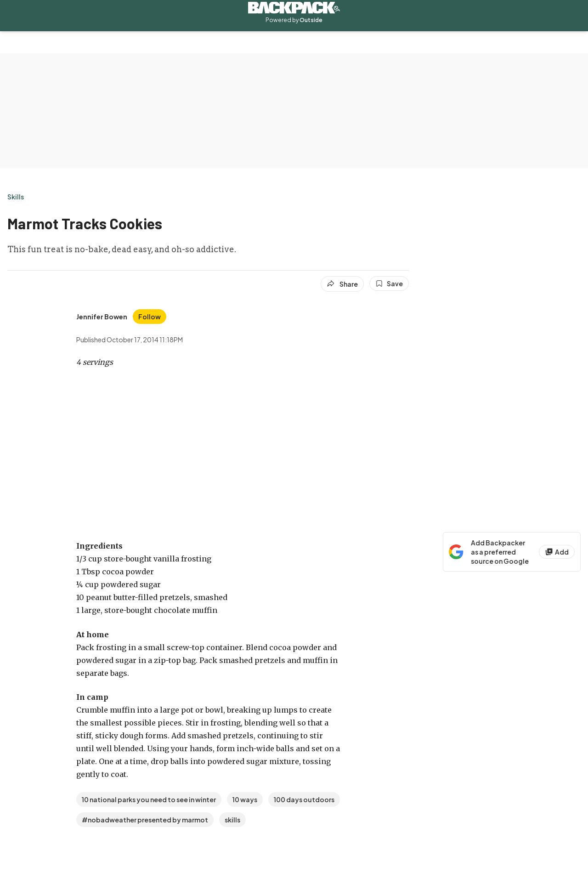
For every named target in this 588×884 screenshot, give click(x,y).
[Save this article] (389, 283)
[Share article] (342, 284)
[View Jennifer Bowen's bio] (102, 317)
